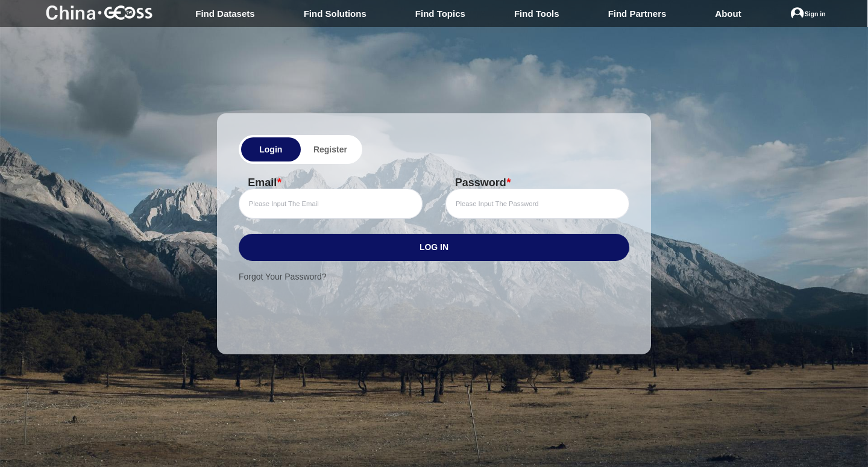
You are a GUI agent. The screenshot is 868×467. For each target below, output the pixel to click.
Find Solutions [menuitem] (335, 14)
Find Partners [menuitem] (637, 14)
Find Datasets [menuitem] (225, 14)
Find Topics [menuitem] (440, 14)
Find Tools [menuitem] (537, 14)
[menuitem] (808, 14)
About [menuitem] (728, 14)
